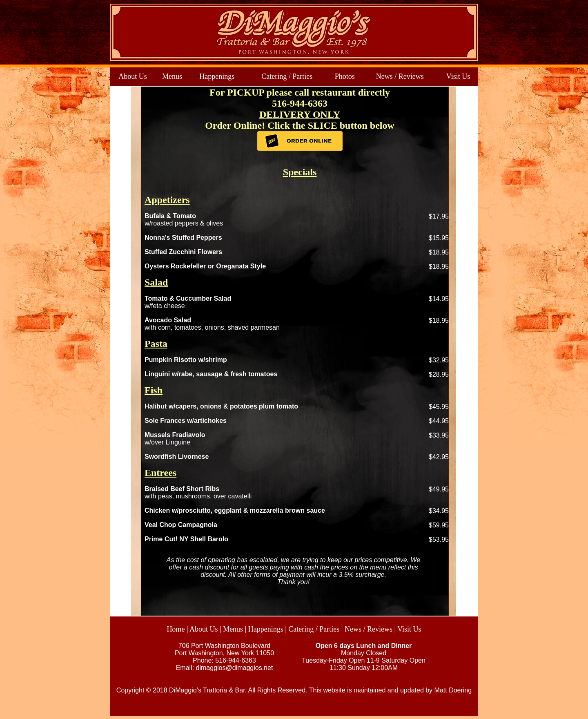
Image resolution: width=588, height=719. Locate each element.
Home (176, 629)
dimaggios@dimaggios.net (235, 668)
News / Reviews (400, 76)
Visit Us (458, 76)
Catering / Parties (287, 76)
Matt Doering (453, 690)
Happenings (217, 76)
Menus (172, 76)
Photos (345, 76)
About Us (133, 76)
